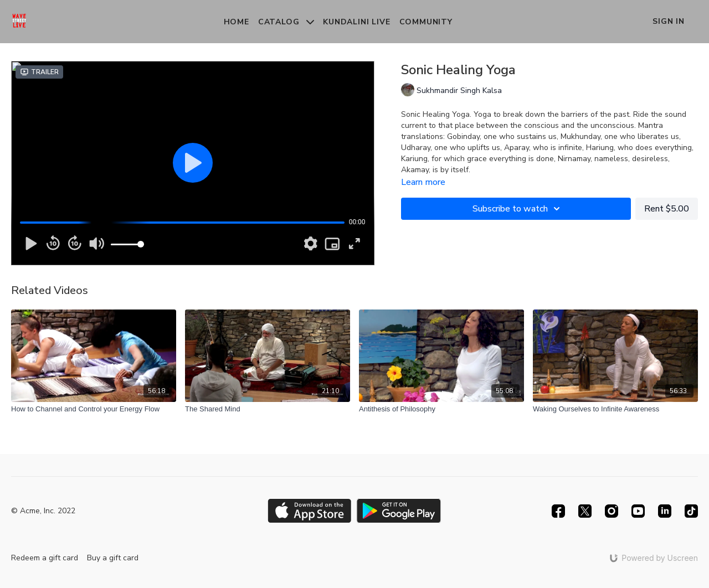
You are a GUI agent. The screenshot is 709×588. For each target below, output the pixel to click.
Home (237, 22)
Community (426, 22)
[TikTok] (691, 511)
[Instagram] (612, 511)
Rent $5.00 (667, 209)
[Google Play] (399, 511)
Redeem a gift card (45, 558)
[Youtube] (638, 511)
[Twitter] (585, 511)
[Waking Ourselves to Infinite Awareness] (615, 409)
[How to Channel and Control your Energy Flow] (94, 409)
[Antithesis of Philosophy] (441, 409)
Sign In (669, 21)
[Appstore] (309, 511)
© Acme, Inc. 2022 (43, 511)
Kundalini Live (356, 22)
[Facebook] (558, 511)
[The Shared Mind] (268, 409)
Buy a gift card (113, 558)
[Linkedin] (665, 511)
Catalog (286, 22)
